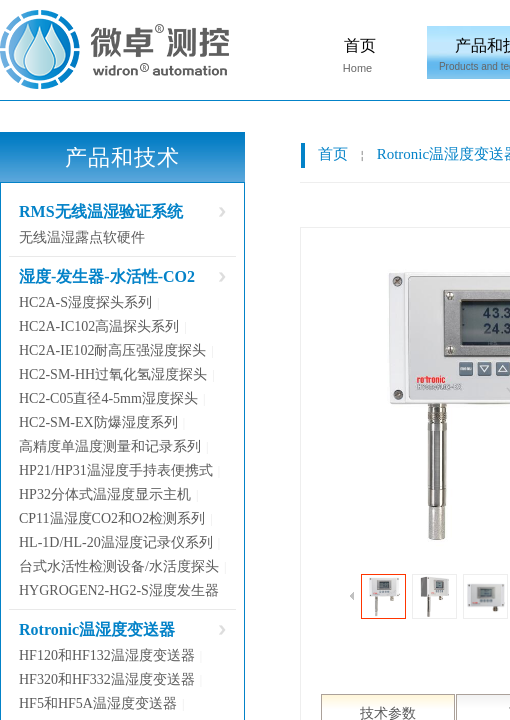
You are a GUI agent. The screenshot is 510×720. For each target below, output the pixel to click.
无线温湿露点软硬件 (82, 237)
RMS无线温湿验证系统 (101, 211)
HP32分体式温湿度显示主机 (105, 494)
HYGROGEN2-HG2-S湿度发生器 (119, 590)
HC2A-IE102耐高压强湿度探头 (112, 350)
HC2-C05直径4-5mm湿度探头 (108, 398)
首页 (360, 45)
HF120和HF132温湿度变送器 (107, 655)
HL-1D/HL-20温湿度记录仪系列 (116, 542)
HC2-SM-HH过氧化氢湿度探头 (113, 374)
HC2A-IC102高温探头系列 (99, 326)
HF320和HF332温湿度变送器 (107, 679)
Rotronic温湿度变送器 (97, 629)
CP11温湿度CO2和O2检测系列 (112, 518)
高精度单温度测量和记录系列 (110, 446)
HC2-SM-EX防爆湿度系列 (98, 422)
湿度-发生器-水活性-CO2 (107, 276)
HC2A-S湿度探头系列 (85, 302)
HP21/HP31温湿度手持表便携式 (116, 470)
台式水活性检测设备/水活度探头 (119, 566)
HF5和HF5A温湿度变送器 (98, 703)
